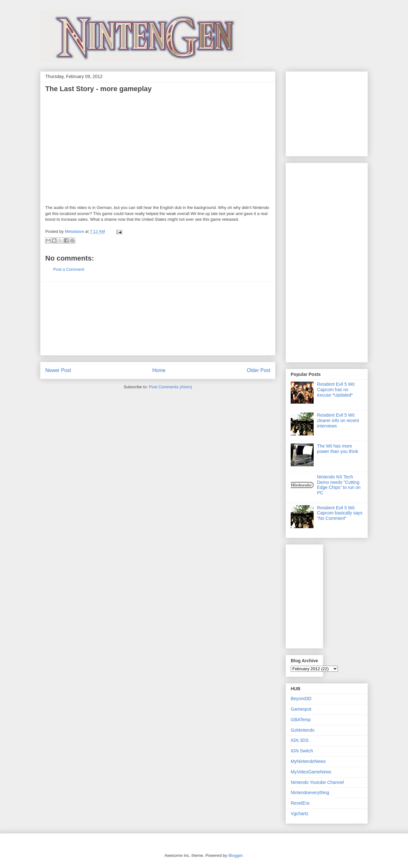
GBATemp (301, 720)
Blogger (235, 855)
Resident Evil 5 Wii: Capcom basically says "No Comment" (340, 513)
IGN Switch (302, 751)
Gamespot (301, 709)
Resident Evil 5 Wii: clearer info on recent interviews (338, 420)
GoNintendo (303, 730)
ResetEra (300, 803)
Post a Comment (69, 269)
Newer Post (58, 370)
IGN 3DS (300, 740)
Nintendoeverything (310, 793)
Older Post (259, 370)
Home (159, 370)
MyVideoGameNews (311, 772)
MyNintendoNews (308, 761)
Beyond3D (301, 699)
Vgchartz (299, 814)
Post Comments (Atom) (170, 387)
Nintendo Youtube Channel (317, 782)
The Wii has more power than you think (338, 449)
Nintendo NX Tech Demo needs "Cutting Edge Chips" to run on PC (339, 485)
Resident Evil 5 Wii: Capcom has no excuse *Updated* (336, 390)
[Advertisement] (158, 319)
